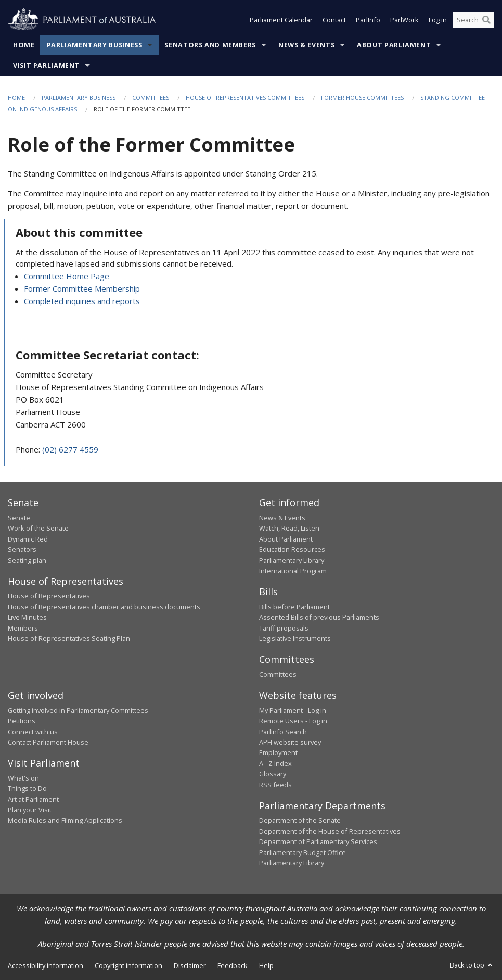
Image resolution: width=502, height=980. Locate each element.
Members (23, 628)
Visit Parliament (46, 65)
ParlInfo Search (283, 732)
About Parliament (394, 45)
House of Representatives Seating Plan (69, 638)
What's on (23, 778)
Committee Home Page (67, 276)
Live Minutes (27, 617)
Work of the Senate (38, 528)
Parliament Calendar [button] (281, 20)
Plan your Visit (30, 810)
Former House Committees (362, 98)
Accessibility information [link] (46, 965)
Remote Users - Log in (293, 721)
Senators (22, 549)
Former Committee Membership (82, 288)
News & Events (306, 45)
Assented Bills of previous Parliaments (319, 617)
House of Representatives (49, 596)
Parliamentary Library (292, 560)
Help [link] (266, 965)
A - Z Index (275, 763)
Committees (151, 98)
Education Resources (292, 549)
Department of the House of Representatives (330, 831)
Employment (278, 752)
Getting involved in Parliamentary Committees (78, 710)
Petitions (22, 721)
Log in (438, 20)
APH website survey (290, 742)
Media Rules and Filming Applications (65, 820)
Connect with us (33, 732)
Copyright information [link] (128, 965)
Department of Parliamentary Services (318, 841)
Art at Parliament (33, 799)
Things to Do (27, 788)
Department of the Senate (300, 820)
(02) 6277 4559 (70, 449)
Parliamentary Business (95, 45)
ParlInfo (368, 20)
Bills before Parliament (294, 607)
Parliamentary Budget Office (303, 852)
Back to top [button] (472, 965)
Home (24, 45)
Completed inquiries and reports (82, 301)
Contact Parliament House (48, 742)
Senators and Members (210, 45)
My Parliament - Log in (293, 710)
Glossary (273, 774)
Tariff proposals (284, 628)
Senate (19, 518)
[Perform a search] (486, 20)
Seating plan (27, 560)
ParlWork (404, 20)
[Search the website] (473, 20)
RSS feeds (275, 785)
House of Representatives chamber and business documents (104, 607)
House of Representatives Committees (245, 98)
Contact (334, 20)
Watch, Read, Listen (289, 528)
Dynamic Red (28, 539)
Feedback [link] (233, 965)
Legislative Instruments (295, 638)
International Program (293, 571)
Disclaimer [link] (190, 965)
